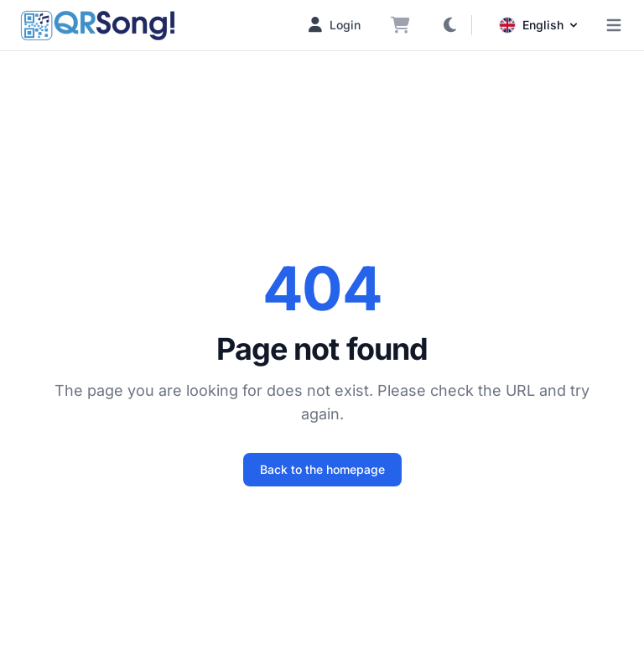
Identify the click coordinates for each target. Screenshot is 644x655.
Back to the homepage (322, 469)
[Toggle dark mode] (449, 25)
